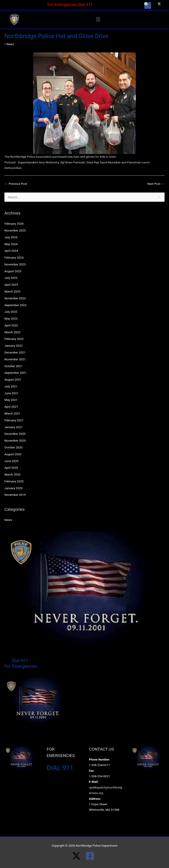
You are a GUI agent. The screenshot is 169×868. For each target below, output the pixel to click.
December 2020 (15, 434)
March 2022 (12, 332)
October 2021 (13, 366)
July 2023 (11, 278)
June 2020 (11, 461)
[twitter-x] (79, 856)
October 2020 (13, 447)
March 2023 (12, 291)
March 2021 (12, 413)
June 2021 (11, 393)
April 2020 (11, 468)
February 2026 (14, 224)
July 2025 (11, 237)
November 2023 (15, 264)
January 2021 (14, 427)
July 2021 (11, 386)
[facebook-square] (91, 856)
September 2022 (15, 305)
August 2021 (13, 379)
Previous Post (16, 184)
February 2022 (14, 339)
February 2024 (14, 257)
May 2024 (11, 244)
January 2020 (14, 488)
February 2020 (14, 481)
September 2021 (15, 373)
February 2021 (14, 420)
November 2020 (15, 440)
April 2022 (11, 325)
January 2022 (14, 346)
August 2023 (13, 271)
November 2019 (15, 495)
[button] (98, 20)
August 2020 (13, 454)
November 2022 (15, 298)
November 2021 (15, 359)
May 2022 (11, 318)
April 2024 (11, 251)
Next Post (156, 184)
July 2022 (11, 312)
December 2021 (15, 352)
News (10, 44)
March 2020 (12, 474)
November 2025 (15, 230)
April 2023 (11, 285)
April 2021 (11, 407)
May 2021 (11, 400)
